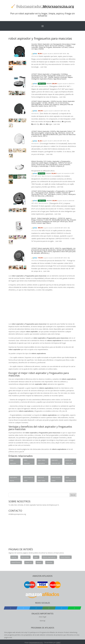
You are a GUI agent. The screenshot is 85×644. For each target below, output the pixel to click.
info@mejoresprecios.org (17, 514)
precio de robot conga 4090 (69, 462)
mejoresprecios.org (36, 642)
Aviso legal (42, 617)
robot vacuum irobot (56, 479)
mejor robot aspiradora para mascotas (41, 462)
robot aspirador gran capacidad (27, 462)
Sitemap (42, 621)
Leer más (44, 67)
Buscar (73, 495)
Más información (43, 86)
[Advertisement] (47, 307)
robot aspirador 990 (70, 479)
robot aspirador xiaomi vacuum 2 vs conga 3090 (14, 462)
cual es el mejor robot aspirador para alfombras (41, 479)
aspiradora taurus (13, 479)
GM (57, 642)
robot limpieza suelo (28, 479)
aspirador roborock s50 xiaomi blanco (56, 462)
